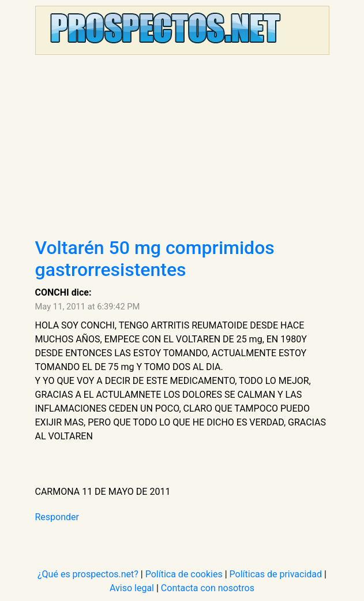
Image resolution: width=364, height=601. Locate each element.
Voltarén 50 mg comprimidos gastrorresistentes (155, 259)
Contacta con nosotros (208, 588)
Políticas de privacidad (276, 574)
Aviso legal (132, 588)
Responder (57, 517)
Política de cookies (184, 574)
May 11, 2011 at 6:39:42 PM (88, 307)
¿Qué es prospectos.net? (88, 574)
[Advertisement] (182, 150)
